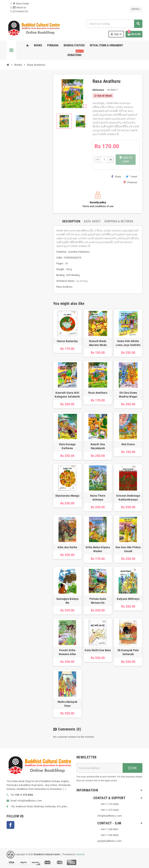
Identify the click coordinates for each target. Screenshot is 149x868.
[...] (65, 789)
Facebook (10, 825)
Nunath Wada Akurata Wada (98, 343)
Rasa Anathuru (98, 393)
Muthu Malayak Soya (68, 704)
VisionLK (80, 854)
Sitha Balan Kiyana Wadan (98, 549)
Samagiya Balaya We (67, 601)
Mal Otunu (128, 444)
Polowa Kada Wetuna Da (98, 601)
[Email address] (100, 768)
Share (116, 176)
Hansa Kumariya (67, 341)
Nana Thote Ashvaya (98, 498)
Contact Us (20, 11)
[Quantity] (104, 160)
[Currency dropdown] (136, 9)
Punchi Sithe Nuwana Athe (67, 652)
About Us (19, 7)
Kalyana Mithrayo (128, 599)
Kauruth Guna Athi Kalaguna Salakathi (67, 395)
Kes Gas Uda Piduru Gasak (128, 549)
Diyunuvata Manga (67, 496)
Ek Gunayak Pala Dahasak (128, 652)
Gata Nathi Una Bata (98, 650)
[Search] (114, 24)
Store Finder (21, 4)
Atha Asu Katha (67, 547)
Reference (98, 90)
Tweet (131, 176)
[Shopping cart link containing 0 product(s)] (134, 34)
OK (133, 768)
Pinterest (130, 182)
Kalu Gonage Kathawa (67, 446)
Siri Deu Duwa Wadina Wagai (128, 395)
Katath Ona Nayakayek (98, 446)
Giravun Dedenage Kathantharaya (128, 498)
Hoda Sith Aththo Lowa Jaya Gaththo (128, 343)
